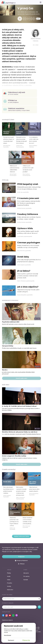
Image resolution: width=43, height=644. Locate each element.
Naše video (6, 385)
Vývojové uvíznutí (6, 132)
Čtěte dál (5, 180)
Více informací (7, 635)
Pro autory (26, 576)
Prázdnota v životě (27, 161)
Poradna (9, 583)
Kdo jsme (26, 573)
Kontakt (26, 580)
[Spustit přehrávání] (20, 19)
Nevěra (5, 370)
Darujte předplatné (21, 560)
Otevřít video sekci (22, 464)
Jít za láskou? (24, 271)
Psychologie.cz (8, 2)
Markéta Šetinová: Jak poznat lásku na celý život (20, 432)
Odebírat (39, 607)
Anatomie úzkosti (20, 132)
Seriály (9, 586)
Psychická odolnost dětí (11, 322)
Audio (9, 576)
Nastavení (11, 640)
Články (9, 573)
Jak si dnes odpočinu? (28, 287)
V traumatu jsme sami (28, 198)
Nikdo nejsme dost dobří (14, 161)
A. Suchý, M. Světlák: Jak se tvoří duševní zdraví (19, 406)
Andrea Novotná (36, 39)
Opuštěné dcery (34, 132)
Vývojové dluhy (8, 346)
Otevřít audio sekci (21, 378)
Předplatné (21, 557)
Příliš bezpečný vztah (28, 184)
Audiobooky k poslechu (10, 300)
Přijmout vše (26, 640)
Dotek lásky (23, 257)
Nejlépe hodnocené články (21, 536)
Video (9, 580)
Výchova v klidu (25, 228)
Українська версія (7, 620)
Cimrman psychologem (29, 242)
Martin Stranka (7, 14)
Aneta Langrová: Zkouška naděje (14, 456)
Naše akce (10, 590)
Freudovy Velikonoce (28, 214)
